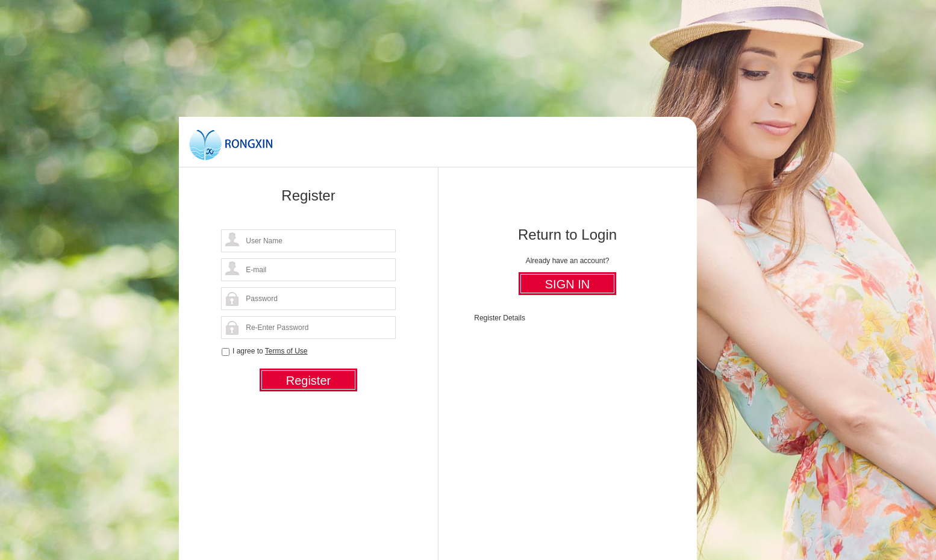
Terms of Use (286, 351)
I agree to (270, 351)
